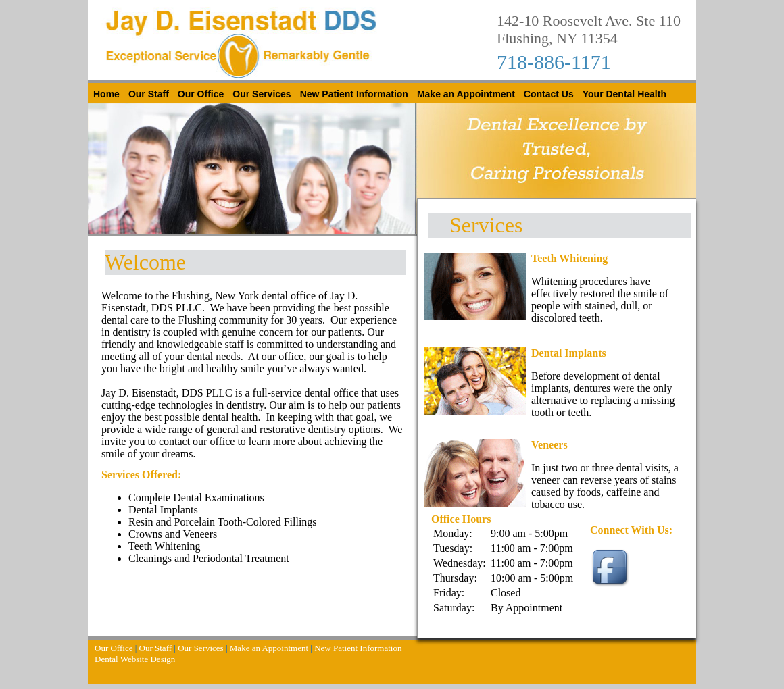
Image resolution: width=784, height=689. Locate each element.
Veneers (549, 445)
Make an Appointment (466, 94)
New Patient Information (354, 94)
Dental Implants (569, 353)
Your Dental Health (624, 94)
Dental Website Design (135, 659)
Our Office (201, 94)
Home (106, 94)
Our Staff (149, 94)
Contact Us (549, 94)
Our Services (262, 94)
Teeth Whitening (569, 258)
